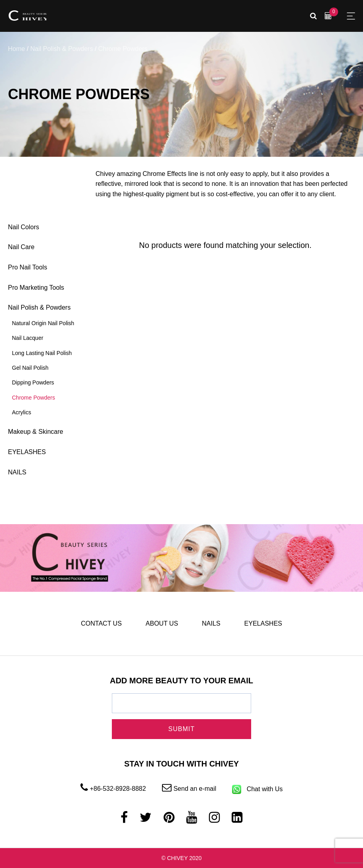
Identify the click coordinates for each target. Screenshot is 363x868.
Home (17, 49)
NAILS (17, 472)
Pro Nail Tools (27, 267)
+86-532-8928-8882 (113, 789)
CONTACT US (101, 623)
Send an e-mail (189, 789)
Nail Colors (23, 227)
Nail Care (21, 247)
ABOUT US (162, 623)
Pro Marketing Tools (36, 288)
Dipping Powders (33, 382)
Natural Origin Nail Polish (43, 323)
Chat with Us (257, 789)
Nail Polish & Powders (61, 49)
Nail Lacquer (28, 338)
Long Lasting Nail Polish (42, 353)
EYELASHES (27, 452)
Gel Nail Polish (30, 368)
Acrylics (21, 412)
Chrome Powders (33, 398)
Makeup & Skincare (36, 432)
